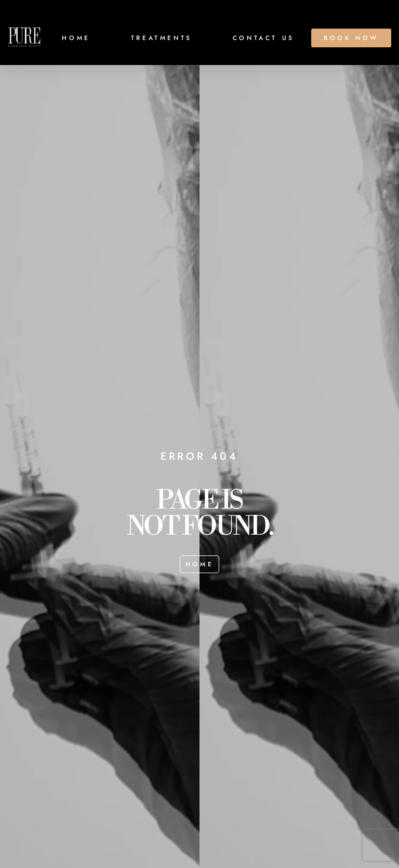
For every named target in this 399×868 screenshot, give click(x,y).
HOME (76, 38)
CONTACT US (264, 38)
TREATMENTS (162, 38)
